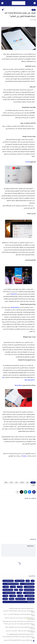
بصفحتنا (24, 456)
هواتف (33, 485)
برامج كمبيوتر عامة (30, 593)
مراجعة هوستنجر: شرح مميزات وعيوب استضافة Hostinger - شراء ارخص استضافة (19, 611)
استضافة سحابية (20, 581)
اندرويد (7, 587)
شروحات (12, 599)
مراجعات (5, 599)
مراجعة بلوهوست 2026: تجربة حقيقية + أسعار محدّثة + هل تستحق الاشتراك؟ (20, 631)
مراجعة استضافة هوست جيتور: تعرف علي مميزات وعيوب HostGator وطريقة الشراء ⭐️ (20, 618)
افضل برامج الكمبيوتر (29, 584)
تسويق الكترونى (30, 596)
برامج (16, 590)
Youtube (28, 162)
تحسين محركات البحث (10, 593)
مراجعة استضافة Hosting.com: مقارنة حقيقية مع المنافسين (21, 608)
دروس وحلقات (31, 599)
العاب (21, 587)
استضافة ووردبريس (9, 581)
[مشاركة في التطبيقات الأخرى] (17, 492)
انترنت (14, 587)
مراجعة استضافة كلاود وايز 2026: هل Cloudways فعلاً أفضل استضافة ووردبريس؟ (20, 628)
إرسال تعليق (30, 546)
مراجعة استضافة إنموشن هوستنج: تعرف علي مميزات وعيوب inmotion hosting (19, 624)
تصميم (21, 596)
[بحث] (2, 3)
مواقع (6, 482)
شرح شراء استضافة (21, 599)
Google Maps (18, 385)
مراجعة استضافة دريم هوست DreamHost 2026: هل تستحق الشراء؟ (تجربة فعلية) (19, 637)
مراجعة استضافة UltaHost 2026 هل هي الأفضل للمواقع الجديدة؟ (20, 634)
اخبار (28, 581)
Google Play (14, 294)
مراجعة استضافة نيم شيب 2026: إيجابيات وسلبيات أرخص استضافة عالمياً (18, 621)
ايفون (21, 590)
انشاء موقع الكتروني (29, 590)
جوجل (16, 482)
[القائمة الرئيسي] (35, 3)
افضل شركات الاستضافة (13, 584)
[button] (30, 492)
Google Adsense (15, 308)
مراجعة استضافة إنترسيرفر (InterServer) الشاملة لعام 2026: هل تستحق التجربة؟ (19, 641)
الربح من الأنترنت (30, 587)
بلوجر (34, 10)
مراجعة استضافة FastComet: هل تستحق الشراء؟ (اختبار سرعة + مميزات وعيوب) (19, 615)
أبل (33, 581)
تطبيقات (22, 482)
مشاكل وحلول (31, 602)
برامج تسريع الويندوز (8, 590)
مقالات (11, 482)
